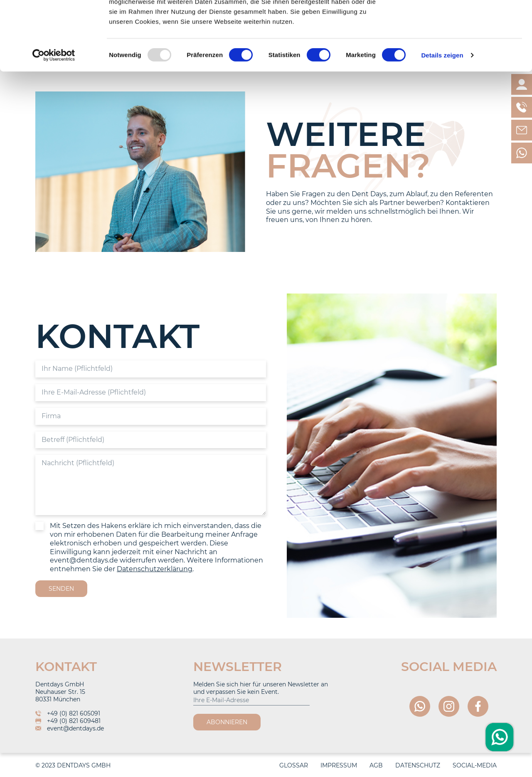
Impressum (339, 765)
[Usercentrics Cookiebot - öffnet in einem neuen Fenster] (54, 124)
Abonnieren (227, 722)
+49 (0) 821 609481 (68, 721)
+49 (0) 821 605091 (68, 713)
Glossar (294, 765)
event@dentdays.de (70, 728)
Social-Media (475, 765)
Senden (61, 589)
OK (463, 22)
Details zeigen (442, 124)
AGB (376, 765)
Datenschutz (418, 765)
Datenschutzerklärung (155, 569)
